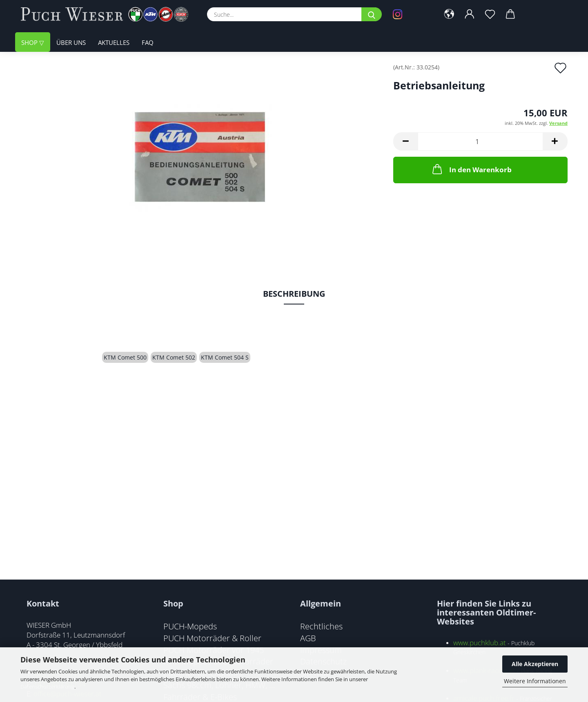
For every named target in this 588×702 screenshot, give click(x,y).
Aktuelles (114, 43)
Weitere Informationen (535, 681)
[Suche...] (372, 14)
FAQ (148, 43)
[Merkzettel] (491, 14)
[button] (450, 14)
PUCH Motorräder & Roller (212, 638)
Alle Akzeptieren (535, 664)
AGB (308, 638)
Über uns (71, 43)
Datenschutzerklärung (47, 686)
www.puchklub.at (480, 643)
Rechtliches (321, 626)
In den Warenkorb (471, 169)
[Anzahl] (480, 141)
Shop (30, 43)
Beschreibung (294, 294)
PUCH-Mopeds (190, 626)
